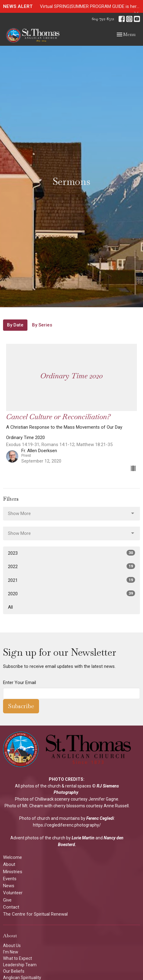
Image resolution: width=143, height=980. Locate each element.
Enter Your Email (20, 683)
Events (10, 879)
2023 (71, 553)
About (9, 864)
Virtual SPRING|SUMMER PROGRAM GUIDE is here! (90, 6)
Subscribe (21, 706)
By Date (15, 325)
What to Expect (18, 958)
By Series (42, 325)
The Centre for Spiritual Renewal (35, 914)
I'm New (11, 952)
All (10, 607)
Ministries (13, 872)
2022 (71, 566)
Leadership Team (20, 965)
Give (7, 900)
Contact (11, 907)
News (9, 886)
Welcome (13, 857)
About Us (12, 946)
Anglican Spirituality (22, 978)
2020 (71, 593)
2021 (71, 580)
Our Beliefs (14, 971)
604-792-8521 (103, 19)
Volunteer (13, 893)
